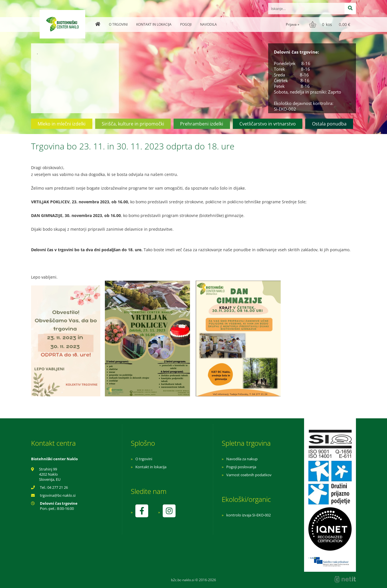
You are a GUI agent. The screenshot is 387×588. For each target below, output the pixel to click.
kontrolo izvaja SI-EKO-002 (249, 515)
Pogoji (186, 24)
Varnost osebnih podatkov (249, 475)
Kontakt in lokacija (154, 24)
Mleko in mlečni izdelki (62, 124)
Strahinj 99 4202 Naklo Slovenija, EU (50, 474)
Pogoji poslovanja (241, 467)
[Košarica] (330, 25)
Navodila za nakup (242, 459)
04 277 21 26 (58, 487)
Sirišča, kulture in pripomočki (133, 124)
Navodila (208, 24)
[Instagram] (169, 511)
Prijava (293, 24)
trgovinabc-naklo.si (58, 495)
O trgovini (118, 24)
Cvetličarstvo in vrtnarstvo (268, 124)
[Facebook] (142, 511)
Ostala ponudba (329, 124)
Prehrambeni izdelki (202, 124)
